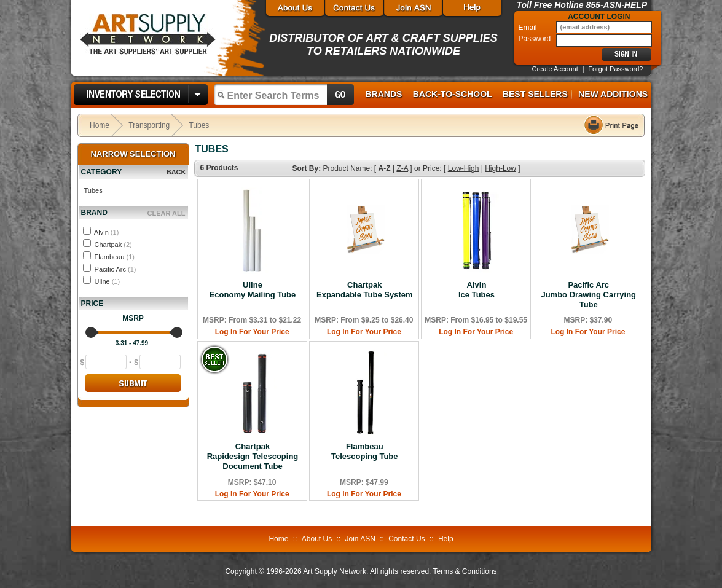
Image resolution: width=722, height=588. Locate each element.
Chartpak (113, 245)
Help (446, 539)
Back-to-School (453, 94)
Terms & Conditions (465, 571)
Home (100, 125)
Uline (108, 281)
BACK (176, 172)
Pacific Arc (116, 269)
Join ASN (360, 539)
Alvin (106, 232)
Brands (384, 94)
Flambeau (115, 257)
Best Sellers (535, 94)
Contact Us (406, 539)
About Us (317, 539)
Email (529, 28)
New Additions (613, 94)
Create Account (555, 69)
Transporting (149, 125)
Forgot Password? (615, 69)
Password (536, 39)
